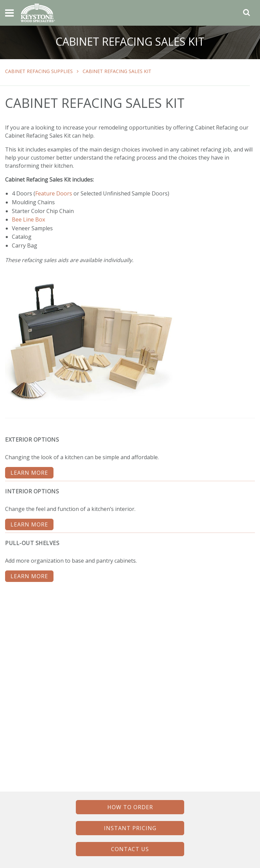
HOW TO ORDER (130, 807)
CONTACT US (130, 849)
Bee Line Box (28, 219)
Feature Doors (54, 193)
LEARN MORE (29, 473)
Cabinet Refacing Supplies (39, 71)
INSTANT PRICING (130, 828)
